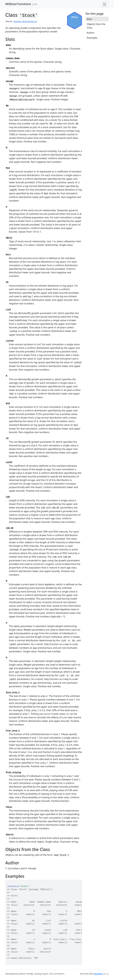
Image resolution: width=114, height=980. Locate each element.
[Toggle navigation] (104, 4)
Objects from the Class (96, 26)
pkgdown (98, 974)
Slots (89, 19)
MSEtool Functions (18, 4)
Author (91, 33)
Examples (92, 38)
